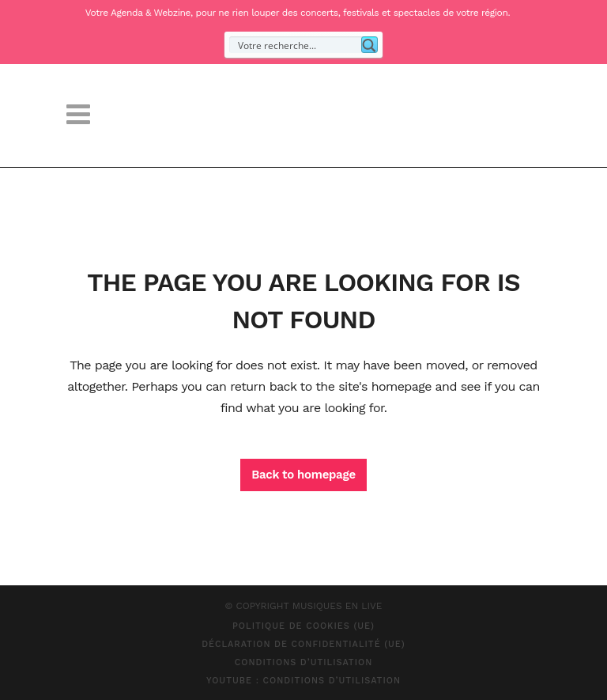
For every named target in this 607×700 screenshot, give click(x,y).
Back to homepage (303, 475)
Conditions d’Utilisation (304, 662)
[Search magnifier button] (369, 45)
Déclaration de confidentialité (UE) (303, 644)
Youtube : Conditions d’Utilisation (303, 681)
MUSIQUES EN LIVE (337, 606)
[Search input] (296, 45)
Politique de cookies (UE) (303, 626)
